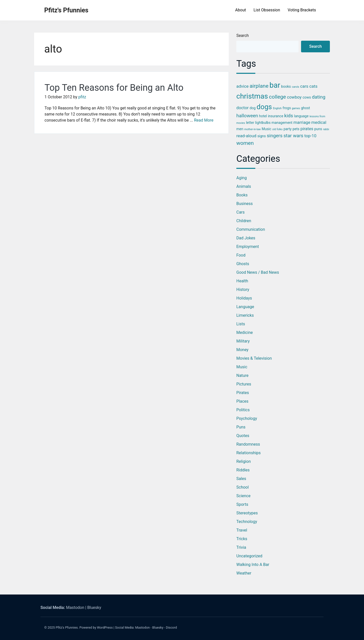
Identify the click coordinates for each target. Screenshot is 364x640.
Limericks (245, 315)
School (243, 487)
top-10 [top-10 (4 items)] (310, 136)
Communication (251, 229)
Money (242, 350)
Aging (242, 178)
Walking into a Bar (253, 565)
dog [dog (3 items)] (253, 108)
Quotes (243, 436)
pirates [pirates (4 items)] (307, 129)
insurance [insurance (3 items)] (276, 116)
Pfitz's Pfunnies (66, 10)
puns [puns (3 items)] (318, 129)
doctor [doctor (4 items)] (242, 108)
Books (242, 195)
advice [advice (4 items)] (242, 86)
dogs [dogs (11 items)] (264, 107)
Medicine (245, 333)
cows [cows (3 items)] (307, 97)
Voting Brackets (302, 10)
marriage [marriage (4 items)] (302, 122)
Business (245, 204)
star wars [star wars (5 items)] (293, 136)
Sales (241, 479)
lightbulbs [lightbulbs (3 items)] (263, 123)
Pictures (244, 384)
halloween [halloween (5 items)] (247, 116)
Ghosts (243, 264)
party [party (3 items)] (288, 129)
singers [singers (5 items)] (275, 136)
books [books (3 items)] (286, 86)
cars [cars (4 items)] (304, 86)
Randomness (248, 444)
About (241, 10)
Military (243, 341)
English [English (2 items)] (277, 108)
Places (242, 401)
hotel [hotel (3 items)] (263, 116)
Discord (171, 627)
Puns (241, 427)
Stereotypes (247, 513)
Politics (243, 410)
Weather (244, 573)
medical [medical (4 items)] (319, 122)
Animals (244, 186)
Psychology (247, 418)
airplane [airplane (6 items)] (259, 86)
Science (243, 496)
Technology (247, 522)
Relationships (248, 453)
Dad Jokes (246, 238)
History (243, 290)
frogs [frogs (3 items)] (287, 108)
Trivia (241, 547)
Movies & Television (254, 358)
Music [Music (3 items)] (266, 129)
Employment (248, 247)
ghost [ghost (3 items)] (305, 108)
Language (245, 307)
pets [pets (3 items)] (296, 129)
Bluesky (94, 608)
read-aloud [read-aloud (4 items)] (246, 136)
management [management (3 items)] (282, 123)
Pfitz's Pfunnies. (67, 627)
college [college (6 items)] (277, 97)
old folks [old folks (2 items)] (277, 129)
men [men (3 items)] (240, 129)
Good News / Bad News (258, 272)
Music (242, 367)
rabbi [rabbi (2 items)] (326, 129)
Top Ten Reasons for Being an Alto (114, 88)
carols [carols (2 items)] (295, 87)
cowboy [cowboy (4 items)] (294, 97)
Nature (242, 375)
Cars (241, 212)
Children (244, 221)
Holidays (244, 298)
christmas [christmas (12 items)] (252, 96)
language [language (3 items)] (301, 116)
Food (241, 255)
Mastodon (75, 608)
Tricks (242, 539)
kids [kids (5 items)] (289, 116)
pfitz (82, 97)
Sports (242, 504)
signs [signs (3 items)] (261, 136)
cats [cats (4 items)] (313, 86)
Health (242, 281)
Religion (244, 461)
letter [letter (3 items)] (250, 123)
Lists (241, 324)
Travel (242, 530)
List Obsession (267, 10)
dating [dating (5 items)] (319, 97)
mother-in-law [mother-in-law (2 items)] (252, 129)
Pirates (243, 393)
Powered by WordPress (96, 627)
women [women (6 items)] (245, 143)
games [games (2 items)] (296, 108)
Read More (204, 120)
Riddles (243, 470)
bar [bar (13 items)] (275, 85)
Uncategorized (249, 556)
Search (243, 36)
